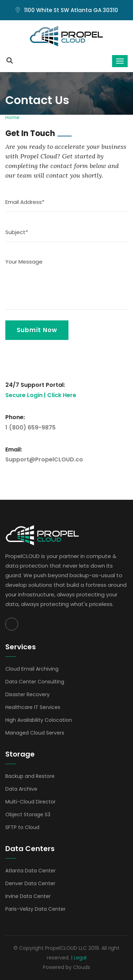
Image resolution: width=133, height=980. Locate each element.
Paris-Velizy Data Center (35, 909)
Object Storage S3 (28, 814)
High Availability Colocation (39, 720)
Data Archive (21, 789)
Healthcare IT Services (33, 707)
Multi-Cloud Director (31, 802)
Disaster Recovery (27, 694)
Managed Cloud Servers (35, 733)
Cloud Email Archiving (32, 669)
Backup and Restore (30, 776)
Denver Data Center (30, 883)
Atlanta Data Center (31, 871)
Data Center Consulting (35, 682)
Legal (80, 958)
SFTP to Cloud (22, 827)
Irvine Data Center (28, 896)
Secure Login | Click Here (41, 395)
